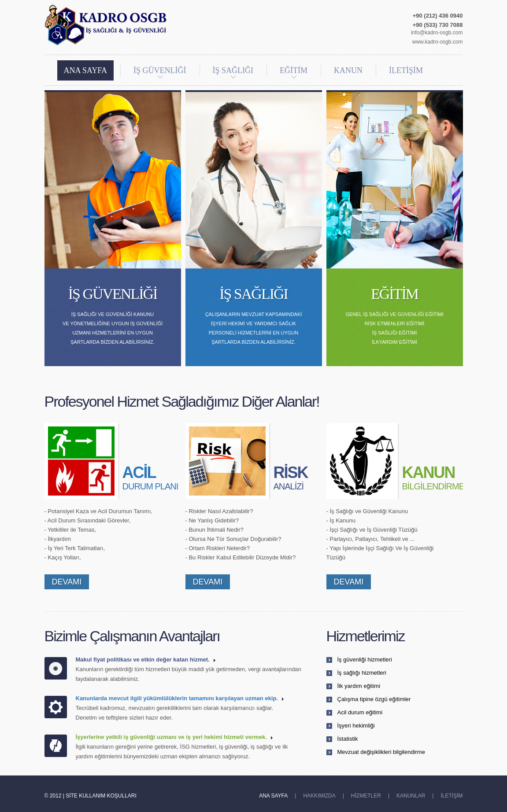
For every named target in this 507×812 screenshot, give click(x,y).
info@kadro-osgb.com (437, 33)
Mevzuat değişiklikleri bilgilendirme (381, 752)
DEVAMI (67, 582)
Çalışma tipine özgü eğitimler (374, 699)
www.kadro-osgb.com (438, 42)
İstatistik (348, 739)
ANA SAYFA (86, 70)
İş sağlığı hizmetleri (362, 673)
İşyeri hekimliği (356, 726)
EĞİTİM (294, 72)
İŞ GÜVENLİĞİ (160, 72)
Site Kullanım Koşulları (101, 796)
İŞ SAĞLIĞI (233, 72)
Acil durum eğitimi (360, 712)
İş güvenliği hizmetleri (365, 660)
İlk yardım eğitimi (359, 686)
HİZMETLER (366, 796)
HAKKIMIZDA (319, 796)
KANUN (348, 70)
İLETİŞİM (406, 70)
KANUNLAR (411, 796)
